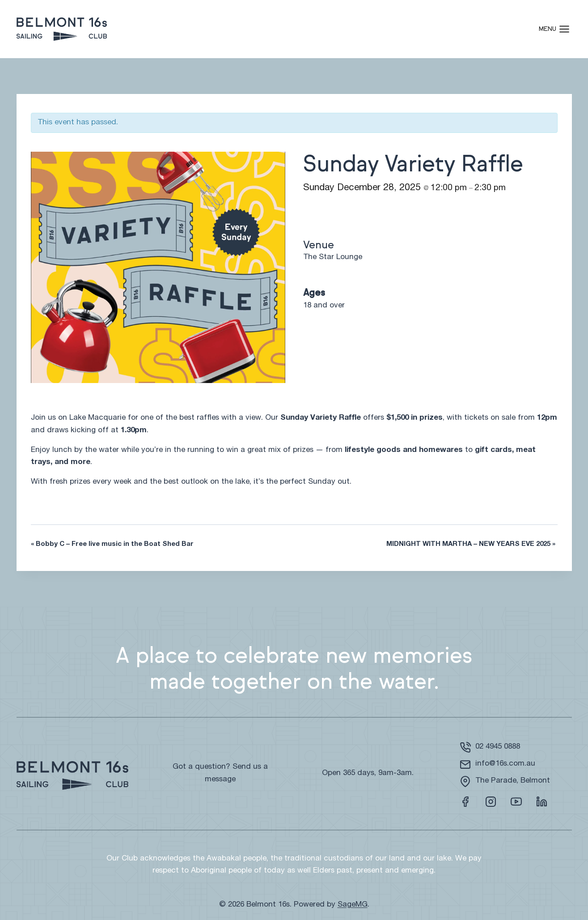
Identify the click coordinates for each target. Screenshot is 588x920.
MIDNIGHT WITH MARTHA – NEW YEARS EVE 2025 (471, 544)
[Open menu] (558, 29)
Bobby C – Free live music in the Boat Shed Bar (112, 544)
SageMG (353, 905)
